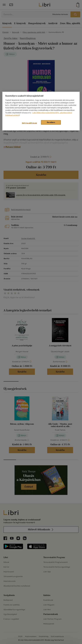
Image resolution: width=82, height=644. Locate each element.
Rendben (51, 122)
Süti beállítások (29, 123)
